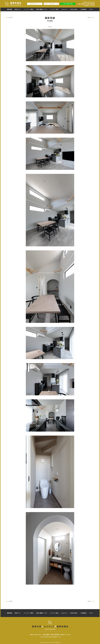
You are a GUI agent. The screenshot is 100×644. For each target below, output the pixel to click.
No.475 (11, 18)
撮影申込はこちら (35, 4)
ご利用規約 (83, 9)
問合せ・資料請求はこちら (51, 4)
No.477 (89, 18)
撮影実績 (10, 9)
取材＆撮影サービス (42, 9)
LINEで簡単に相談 (68, 4)
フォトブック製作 (29, 9)
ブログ (91, 9)
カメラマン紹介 (54, 9)
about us (64, 9)
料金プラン (18, 9)
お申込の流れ (74, 9)
